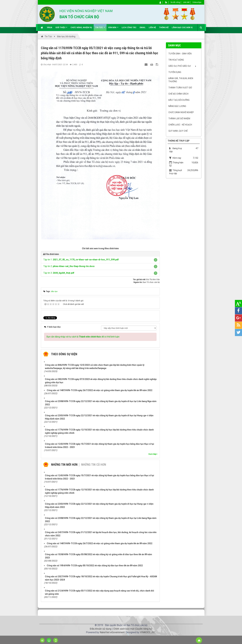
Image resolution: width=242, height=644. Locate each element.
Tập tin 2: (69, 266)
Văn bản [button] (113, 29)
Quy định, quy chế (178, 131)
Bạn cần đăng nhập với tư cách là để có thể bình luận (83, 337)
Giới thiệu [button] (61, 29)
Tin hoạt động (176, 60)
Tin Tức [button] (100, 29)
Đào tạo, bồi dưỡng (179, 100)
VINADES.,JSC (148, 632)
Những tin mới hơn (64, 465)
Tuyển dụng (175, 72)
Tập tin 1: (81, 260)
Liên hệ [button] (152, 28)
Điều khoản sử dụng (101, 629)
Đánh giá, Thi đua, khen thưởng (181, 80)
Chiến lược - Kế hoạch (180, 125)
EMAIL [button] (143, 28)
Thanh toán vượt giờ (180, 88)
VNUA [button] (50, 28)
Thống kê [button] (164, 28)
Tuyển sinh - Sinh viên (180, 54)
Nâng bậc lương (177, 106)
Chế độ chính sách (178, 94)
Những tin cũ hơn (94, 465)
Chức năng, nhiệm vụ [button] (81, 28)
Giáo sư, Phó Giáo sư (180, 66)
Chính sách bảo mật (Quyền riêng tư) (133, 629)
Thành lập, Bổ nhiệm (179, 119)
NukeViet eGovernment (112, 632)
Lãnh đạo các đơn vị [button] (182, 28)
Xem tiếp (153, 454)
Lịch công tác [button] (129, 28)
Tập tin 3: (59, 273)
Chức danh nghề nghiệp (181, 112)
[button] (156, 260)
